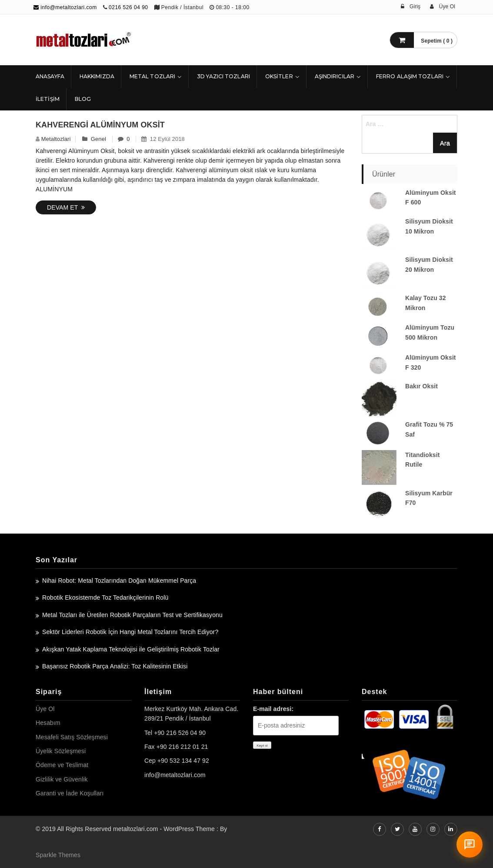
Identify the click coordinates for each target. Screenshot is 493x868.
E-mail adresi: (273, 709)
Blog (83, 99)
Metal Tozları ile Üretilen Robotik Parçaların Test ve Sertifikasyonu (132, 615)
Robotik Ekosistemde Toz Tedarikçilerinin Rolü (105, 598)
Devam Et (66, 207)
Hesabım (48, 723)
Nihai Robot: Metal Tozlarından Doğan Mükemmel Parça (119, 581)
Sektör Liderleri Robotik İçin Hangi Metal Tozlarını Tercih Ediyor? (130, 632)
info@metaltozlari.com (65, 7)
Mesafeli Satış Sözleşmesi (72, 737)
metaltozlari (56, 139)
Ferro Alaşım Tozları (410, 76)
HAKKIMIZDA (97, 76)
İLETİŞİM (48, 99)
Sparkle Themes (58, 855)
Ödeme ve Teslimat (62, 765)
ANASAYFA (50, 76)
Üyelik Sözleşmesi (61, 751)
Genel (98, 139)
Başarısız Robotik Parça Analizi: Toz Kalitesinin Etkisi (115, 666)
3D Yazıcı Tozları (223, 76)
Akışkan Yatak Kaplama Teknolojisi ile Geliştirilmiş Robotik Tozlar (131, 649)
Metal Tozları (152, 76)
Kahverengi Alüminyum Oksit (100, 125)
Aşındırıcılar (335, 76)
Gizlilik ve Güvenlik (62, 779)
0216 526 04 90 (128, 7)
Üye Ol (45, 709)
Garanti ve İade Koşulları (70, 793)
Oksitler (279, 76)
